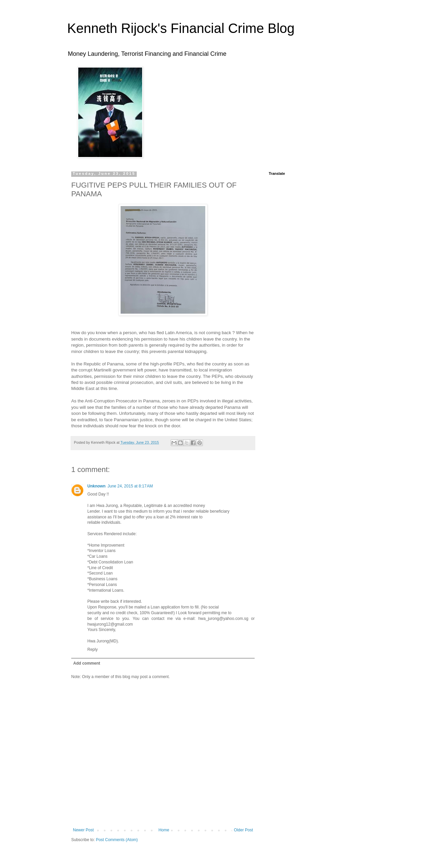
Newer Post (83, 830)
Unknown (96, 486)
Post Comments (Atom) (117, 840)
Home (164, 830)
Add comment (87, 663)
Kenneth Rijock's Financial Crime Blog (181, 28)
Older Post (243, 830)
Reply (93, 649)
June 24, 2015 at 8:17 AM (130, 486)
